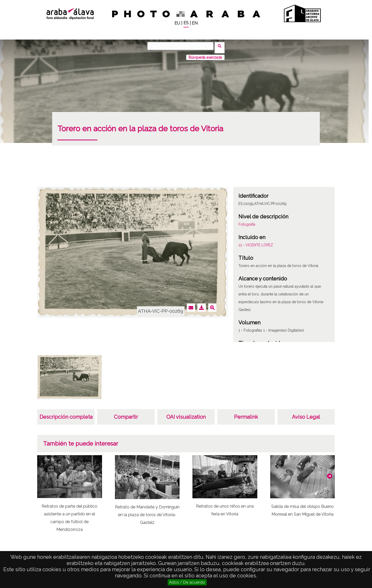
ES (186, 23)
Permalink (246, 414)
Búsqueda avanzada (205, 54)
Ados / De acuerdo (187, 582)
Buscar (221, 46)
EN (195, 23)
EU (177, 23)
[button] (330, 473)
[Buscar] (182, 46)
